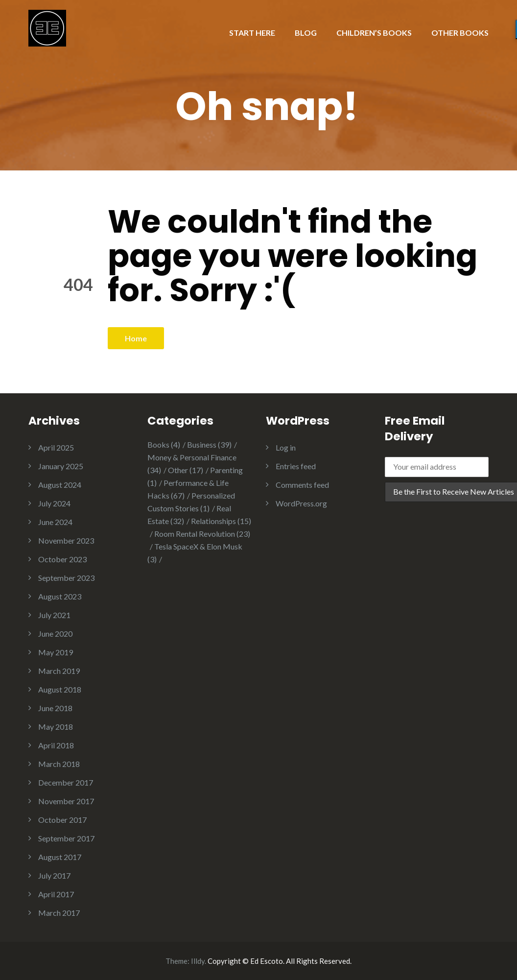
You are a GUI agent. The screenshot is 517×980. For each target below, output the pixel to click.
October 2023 (62, 559)
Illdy (198, 961)
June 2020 (55, 633)
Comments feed (302, 485)
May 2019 (56, 652)
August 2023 (60, 596)
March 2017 (59, 913)
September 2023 (66, 578)
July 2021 (54, 615)
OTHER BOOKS (460, 33)
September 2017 (66, 838)
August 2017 (60, 857)
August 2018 (60, 689)
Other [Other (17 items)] (186, 470)
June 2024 (55, 522)
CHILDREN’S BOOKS (374, 33)
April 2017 (56, 894)
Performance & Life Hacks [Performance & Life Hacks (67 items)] (188, 489)
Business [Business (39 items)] (209, 444)
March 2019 (59, 671)
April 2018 (56, 745)
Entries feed (296, 466)
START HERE (252, 33)
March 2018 (59, 764)
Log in (286, 447)
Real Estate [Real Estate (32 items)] (189, 514)
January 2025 (61, 466)
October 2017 (62, 820)
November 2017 (66, 801)
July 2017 (54, 875)
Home (136, 338)
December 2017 (66, 782)
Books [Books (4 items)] (164, 444)
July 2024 (54, 503)
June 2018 (55, 708)
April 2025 (56, 447)
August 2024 (60, 485)
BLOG (306, 33)
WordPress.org (301, 503)
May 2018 (56, 727)
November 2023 (66, 540)
